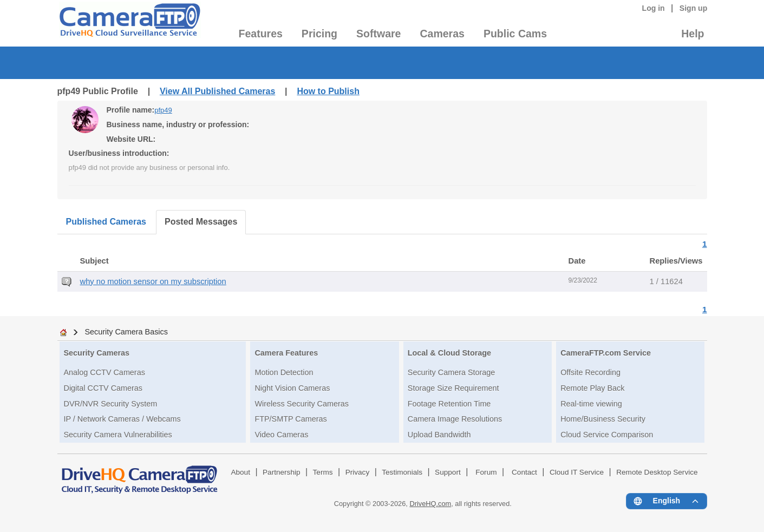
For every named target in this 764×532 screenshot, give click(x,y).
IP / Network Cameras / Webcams (122, 419)
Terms (323, 472)
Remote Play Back (592, 388)
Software (378, 34)
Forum (486, 472)
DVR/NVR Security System (111, 404)
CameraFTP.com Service (606, 353)
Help (693, 34)
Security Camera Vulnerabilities (118, 435)
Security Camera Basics (126, 332)
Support (448, 472)
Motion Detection (284, 372)
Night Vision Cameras (292, 388)
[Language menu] (666, 501)
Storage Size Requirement (453, 388)
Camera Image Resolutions (455, 419)
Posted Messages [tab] (201, 222)
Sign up (694, 8)
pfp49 (163, 110)
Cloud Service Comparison (607, 435)
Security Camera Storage (452, 372)
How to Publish (328, 91)
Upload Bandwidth (439, 435)
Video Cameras (281, 435)
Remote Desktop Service (657, 472)
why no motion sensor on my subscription (153, 281)
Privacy (358, 472)
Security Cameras (97, 353)
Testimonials (402, 472)
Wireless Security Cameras (302, 404)
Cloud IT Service (577, 472)
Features (261, 34)
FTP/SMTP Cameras (290, 419)
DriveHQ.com (430, 504)
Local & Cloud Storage (449, 353)
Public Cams (515, 34)
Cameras (442, 34)
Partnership (282, 472)
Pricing (319, 34)
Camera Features (286, 353)
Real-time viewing (591, 404)
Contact (524, 472)
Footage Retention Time (449, 404)
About (240, 472)
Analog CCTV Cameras (105, 372)
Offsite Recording (590, 372)
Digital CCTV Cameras (103, 388)
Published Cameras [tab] (106, 222)
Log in (654, 8)
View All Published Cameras (217, 91)
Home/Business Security (603, 419)
